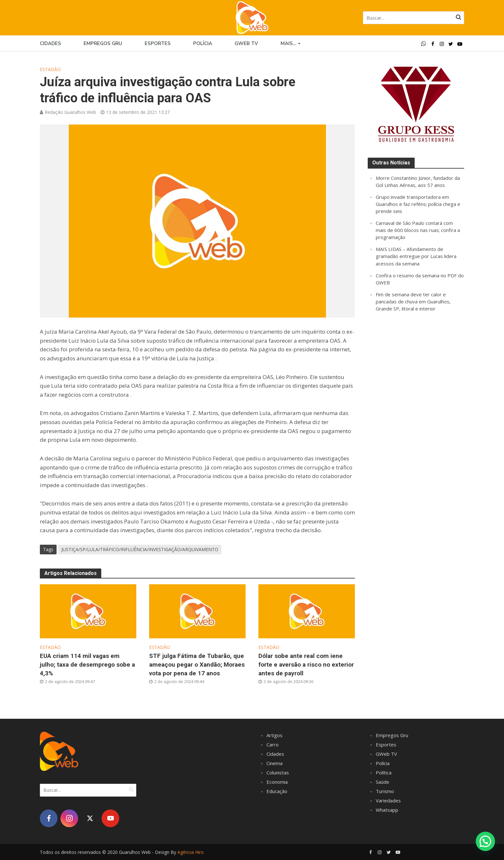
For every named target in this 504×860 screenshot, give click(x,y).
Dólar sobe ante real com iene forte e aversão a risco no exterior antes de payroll (306, 665)
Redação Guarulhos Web (70, 112)
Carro (273, 744)
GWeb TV (386, 754)
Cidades (50, 43)
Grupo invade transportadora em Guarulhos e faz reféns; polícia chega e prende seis (418, 204)
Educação (277, 791)
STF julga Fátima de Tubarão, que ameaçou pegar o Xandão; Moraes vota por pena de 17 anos (197, 665)
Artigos (274, 735)
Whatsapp (387, 810)
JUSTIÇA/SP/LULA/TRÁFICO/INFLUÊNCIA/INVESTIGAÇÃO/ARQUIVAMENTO (140, 549)
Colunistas (278, 772)
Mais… (288, 43)
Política (384, 772)
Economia (277, 782)
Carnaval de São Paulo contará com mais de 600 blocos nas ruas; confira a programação (418, 230)
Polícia (203, 43)
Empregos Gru (103, 43)
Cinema (274, 763)
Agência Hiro (191, 852)
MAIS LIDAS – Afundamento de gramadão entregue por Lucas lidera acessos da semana (416, 256)
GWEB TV (246, 43)
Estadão (50, 69)
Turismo (385, 791)
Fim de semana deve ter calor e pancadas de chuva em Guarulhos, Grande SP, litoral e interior (413, 301)
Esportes (158, 43)
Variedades (388, 800)
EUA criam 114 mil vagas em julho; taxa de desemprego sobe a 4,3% (87, 665)
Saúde (382, 782)
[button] (485, 841)
